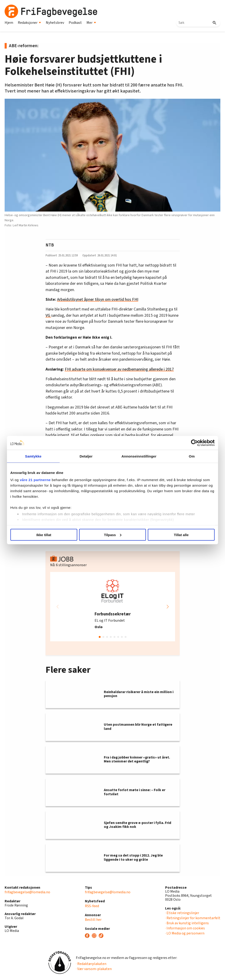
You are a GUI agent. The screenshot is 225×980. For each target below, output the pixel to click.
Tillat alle (180, 535)
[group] (113, 607)
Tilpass (113, 535)
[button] (168, 607)
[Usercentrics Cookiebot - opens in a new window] (193, 443)
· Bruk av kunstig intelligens (187, 923)
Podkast (75, 23)
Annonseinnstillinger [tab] (138, 456)
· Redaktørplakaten (91, 964)
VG (48, 315)
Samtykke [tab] (35, 456)
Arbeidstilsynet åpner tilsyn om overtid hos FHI (98, 300)
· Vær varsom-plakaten (94, 969)
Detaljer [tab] (86, 456)
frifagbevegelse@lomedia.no (27, 892)
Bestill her (93, 920)
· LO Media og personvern (185, 933)
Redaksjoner (29, 23)
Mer (91, 23)
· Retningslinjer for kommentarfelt (193, 918)
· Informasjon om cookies (185, 928)
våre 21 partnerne (37, 480)
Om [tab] (190, 456)
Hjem (9, 23)
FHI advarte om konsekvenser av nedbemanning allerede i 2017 (119, 369)
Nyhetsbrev (55, 23)
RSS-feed (92, 906)
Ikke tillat (45, 535)
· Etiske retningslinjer (182, 913)
